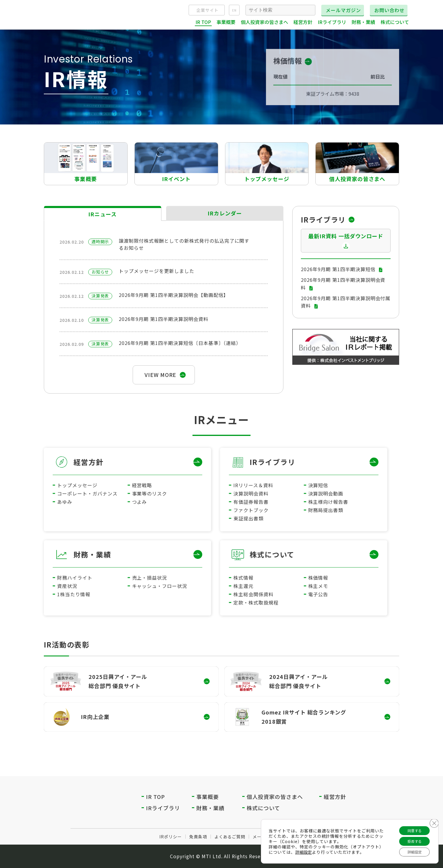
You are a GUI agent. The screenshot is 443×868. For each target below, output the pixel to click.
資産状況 (67, 586)
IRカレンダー (225, 213)
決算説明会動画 (326, 493)
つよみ (140, 502)
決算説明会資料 (251, 493)
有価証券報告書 (251, 502)
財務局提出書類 (326, 510)
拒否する (411, 839)
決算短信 (318, 485)
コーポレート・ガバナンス (87, 493)
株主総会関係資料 (253, 594)
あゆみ (65, 502)
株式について (272, 554)
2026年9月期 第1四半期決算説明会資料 (163, 319)
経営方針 (89, 462)
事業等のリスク (150, 493)
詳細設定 (313, 849)
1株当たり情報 (74, 594)
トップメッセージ (77, 485)
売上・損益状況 (150, 578)
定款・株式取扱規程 (256, 602)
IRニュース (102, 214)
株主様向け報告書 (328, 502)
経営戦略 (142, 485)
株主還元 (243, 586)
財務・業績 (92, 554)
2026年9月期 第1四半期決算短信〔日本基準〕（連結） (180, 343)
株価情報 (318, 578)
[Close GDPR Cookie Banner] (433, 819)
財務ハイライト (75, 578)
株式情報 (243, 578)
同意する (411, 826)
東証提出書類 (248, 518)
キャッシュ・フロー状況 (160, 586)
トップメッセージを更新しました (156, 271)
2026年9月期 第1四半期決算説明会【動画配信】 (174, 295)
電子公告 (318, 594)
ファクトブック (251, 510)
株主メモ (318, 586)
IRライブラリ (272, 462)
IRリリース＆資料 (253, 485)
